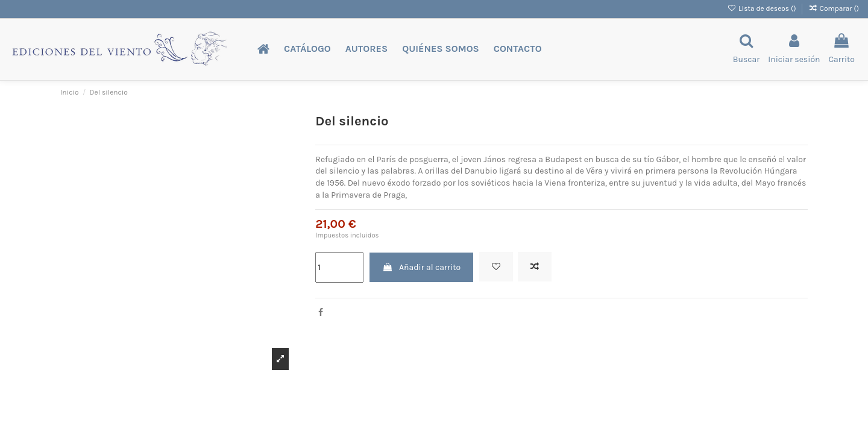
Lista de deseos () (763, 8)
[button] (307, 49)
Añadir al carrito (421, 267)
